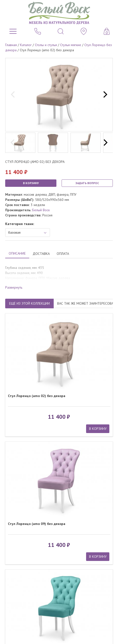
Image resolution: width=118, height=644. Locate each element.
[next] (105, 95)
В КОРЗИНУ (31, 183)
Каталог (26, 45)
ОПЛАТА (63, 254)
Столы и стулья (46, 45)
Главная (11, 45)
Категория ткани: (20, 224)
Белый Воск (41, 210)
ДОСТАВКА (41, 254)
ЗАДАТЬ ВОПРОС (87, 183)
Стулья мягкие (71, 45)
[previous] (13, 95)
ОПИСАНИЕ (17, 253)
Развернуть (14, 287)
